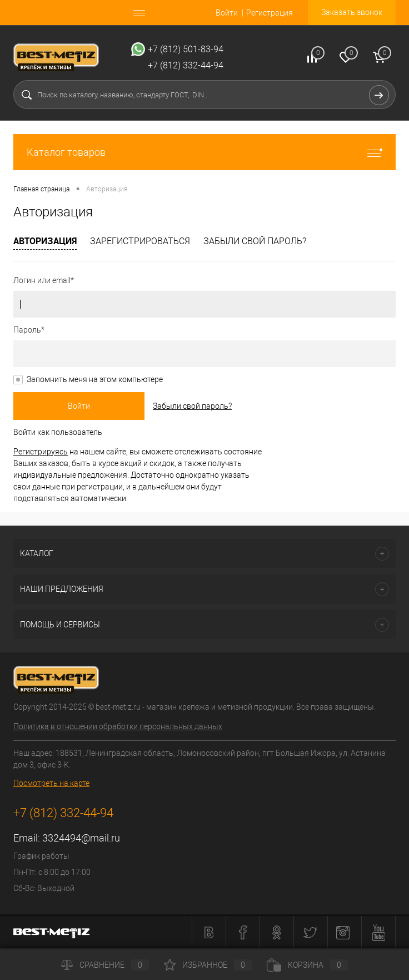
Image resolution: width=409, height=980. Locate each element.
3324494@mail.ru (81, 838)
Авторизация (45, 241)
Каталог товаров (205, 152)
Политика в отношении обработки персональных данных (118, 726)
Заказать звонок (352, 12)
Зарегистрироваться (140, 241)
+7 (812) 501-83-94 (186, 49)
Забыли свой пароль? (255, 241)
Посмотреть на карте (51, 783)
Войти (227, 13)
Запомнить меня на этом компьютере (95, 379)
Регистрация (270, 13)
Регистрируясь (41, 452)
